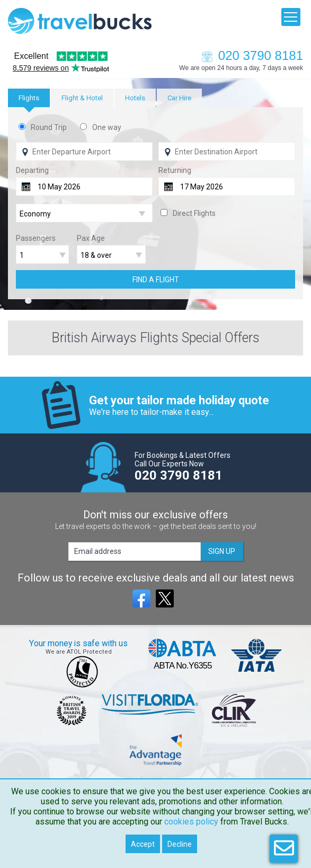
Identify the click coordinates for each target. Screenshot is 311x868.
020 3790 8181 (250, 55)
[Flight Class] (84, 214)
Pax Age (91, 238)
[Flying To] (227, 151)
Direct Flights (194, 213)
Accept (143, 844)
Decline (180, 844)
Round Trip (49, 127)
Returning (175, 170)
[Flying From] (84, 151)
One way (107, 127)
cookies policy (191, 822)
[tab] (29, 98)
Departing (32, 170)
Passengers (36, 238)
